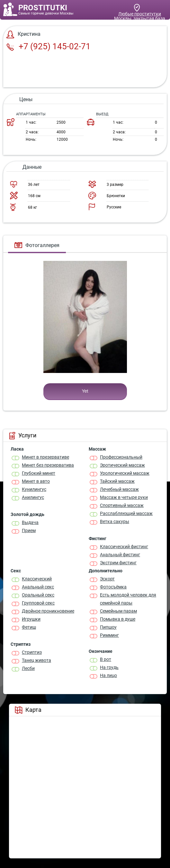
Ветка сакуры (115, 521)
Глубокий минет (39, 473)
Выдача (30, 522)
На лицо (108, 675)
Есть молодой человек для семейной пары (128, 599)
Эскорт (107, 579)
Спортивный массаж (122, 505)
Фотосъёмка (113, 587)
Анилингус (33, 497)
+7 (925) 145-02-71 (49, 46)
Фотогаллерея (37, 245)
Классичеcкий (37, 579)
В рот (106, 659)
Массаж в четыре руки (124, 497)
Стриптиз (32, 652)
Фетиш (29, 627)
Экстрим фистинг (118, 563)
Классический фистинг (124, 547)
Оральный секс (38, 595)
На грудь (109, 667)
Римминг (109, 635)
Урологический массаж (125, 473)
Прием (29, 530)
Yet (85, 391)
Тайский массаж (117, 481)
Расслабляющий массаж (126, 513)
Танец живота (36, 660)
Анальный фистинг (120, 555)
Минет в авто (36, 481)
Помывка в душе (118, 619)
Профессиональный (121, 457)
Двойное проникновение (48, 611)
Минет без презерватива (48, 465)
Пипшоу (108, 627)
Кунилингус (34, 489)
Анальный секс (38, 587)
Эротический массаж (122, 465)
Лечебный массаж (119, 489)
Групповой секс (38, 603)
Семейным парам (118, 611)
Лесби (28, 668)
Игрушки (31, 619)
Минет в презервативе (45, 457)
